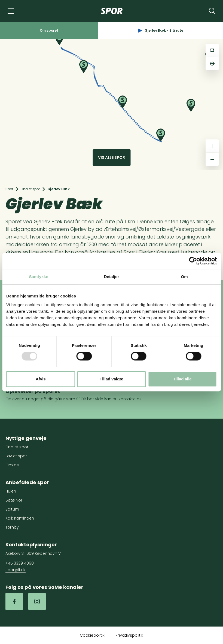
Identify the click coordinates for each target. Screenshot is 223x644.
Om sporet (49, 30)
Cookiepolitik (92, 635)
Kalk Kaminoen (20, 518)
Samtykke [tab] (39, 277)
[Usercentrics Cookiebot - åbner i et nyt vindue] (193, 261)
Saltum (12, 509)
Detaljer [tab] (112, 277)
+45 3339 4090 (20, 563)
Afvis (41, 379)
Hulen (11, 491)
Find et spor (30, 189)
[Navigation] (11, 11)
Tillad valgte (111, 379)
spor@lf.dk (16, 570)
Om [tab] (184, 277)
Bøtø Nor (14, 500)
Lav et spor (16, 456)
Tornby (12, 527)
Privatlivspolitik (129, 635)
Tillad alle (182, 379)
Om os (12, 465)
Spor (9, 189)
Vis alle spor (111, 157)
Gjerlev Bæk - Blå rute (161, 30)
